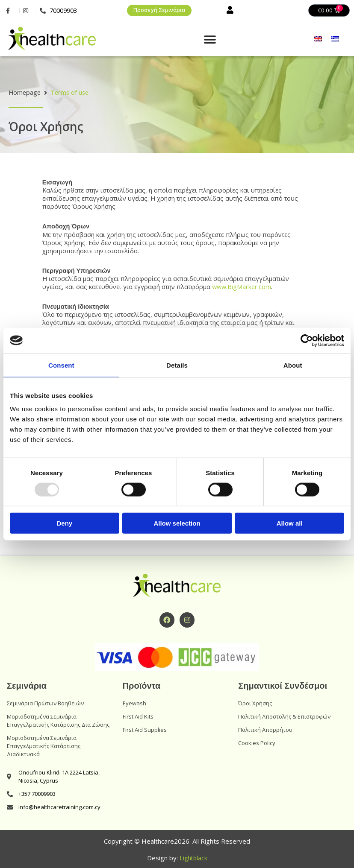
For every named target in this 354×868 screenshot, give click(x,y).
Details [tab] (177, 365)
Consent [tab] (61, 365)
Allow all (290, 523)
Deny (64, 523)
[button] (210, 40)
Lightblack (193, 858)
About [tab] (293, 365)
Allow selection (177, 523)
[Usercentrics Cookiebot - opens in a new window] (307, 340)
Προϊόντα (142, 687)
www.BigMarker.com (242, 287)
